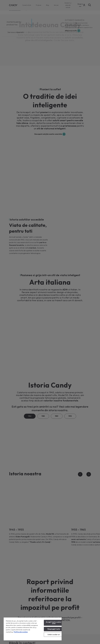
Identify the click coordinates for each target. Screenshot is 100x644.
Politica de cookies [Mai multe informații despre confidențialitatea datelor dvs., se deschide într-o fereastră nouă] (21, 632)
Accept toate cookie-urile (54, 623)
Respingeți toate (54, 629)
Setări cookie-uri (54, 635)
